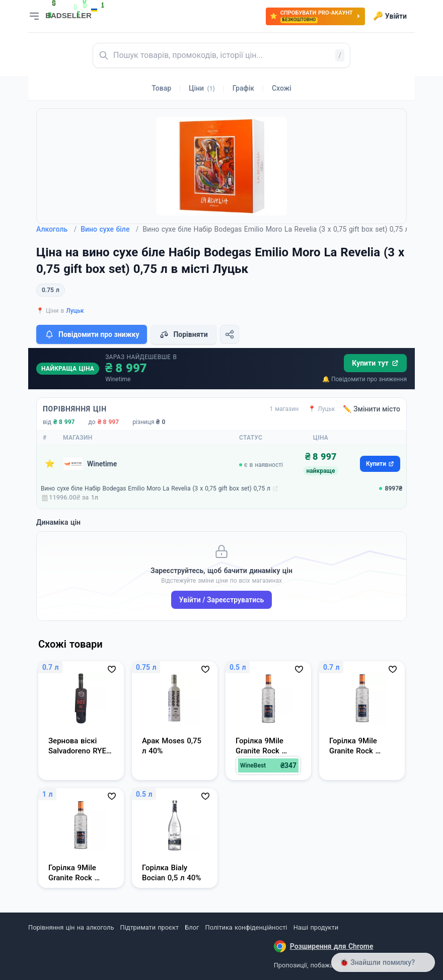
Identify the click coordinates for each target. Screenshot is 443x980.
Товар (161, 88)
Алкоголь (56, 229)
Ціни (202, 88)
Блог (192, 927)
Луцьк (75, 311)
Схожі (282, 88)
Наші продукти (316, 927)
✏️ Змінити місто (372, 409)
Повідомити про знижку (92, 334)
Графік (243, 88)
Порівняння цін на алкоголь (71, 927)
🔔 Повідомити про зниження (364, 379)
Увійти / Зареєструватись (222, 600)
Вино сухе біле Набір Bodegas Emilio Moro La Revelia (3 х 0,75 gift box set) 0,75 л (156, 488)
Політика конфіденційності (246, 927)
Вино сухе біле (109, 229)
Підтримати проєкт (150, 927)
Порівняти (183, 334)
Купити (380, 464)
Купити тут (375, 363)
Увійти (390, 16)
